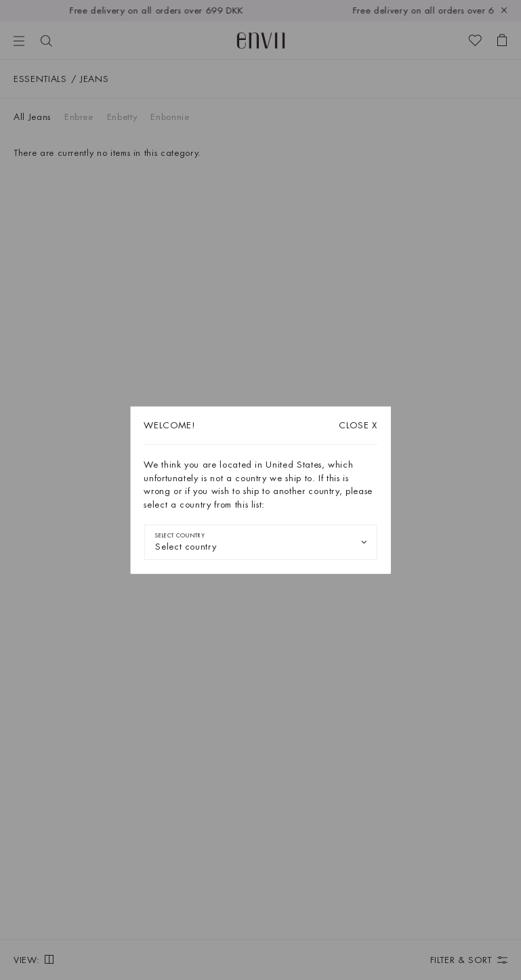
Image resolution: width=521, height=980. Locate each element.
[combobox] (260, 542)
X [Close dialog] (358, 425)
